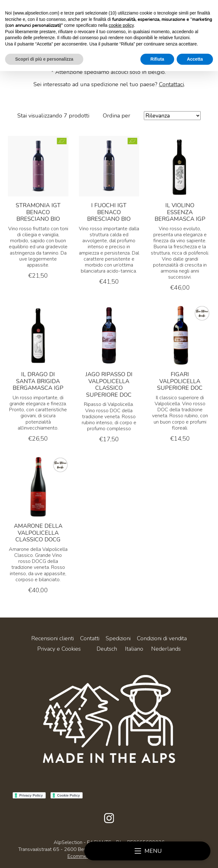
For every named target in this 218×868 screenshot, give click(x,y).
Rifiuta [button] (157, 59)
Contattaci (171, 84)
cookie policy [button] (121, 25)
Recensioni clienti (53, 638)
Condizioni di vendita (162, 638)
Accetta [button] (195, 59)
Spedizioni (118, 638)
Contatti (90, 638)
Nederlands (166, 649)
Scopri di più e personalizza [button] (44, 59)
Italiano (134, 649)
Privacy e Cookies (59, 649)
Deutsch (107, 649)
